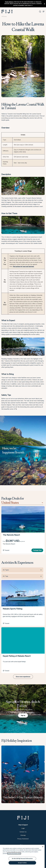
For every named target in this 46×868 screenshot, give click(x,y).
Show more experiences (23, 677)
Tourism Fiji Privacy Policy (14, 853)
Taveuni (5, 16)
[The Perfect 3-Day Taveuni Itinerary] (23, 775)
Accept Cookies (22, 863)
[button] (7, 12)
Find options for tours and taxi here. (23, 267)
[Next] (42, 774)
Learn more (28, 5)
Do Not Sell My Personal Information (22, 858)
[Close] (43, 847)
